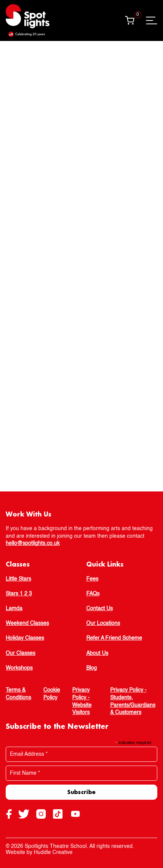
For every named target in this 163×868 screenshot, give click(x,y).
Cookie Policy (52, 694)
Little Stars (18, 579)
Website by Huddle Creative (39, 852)
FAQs (93, 594)
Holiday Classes (25, 638)
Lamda (14, 609)
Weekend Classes (27, 623)
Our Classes (21, 653)
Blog (92, 668)
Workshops (19, 668)
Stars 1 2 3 (19, 594)
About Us (97, 653)
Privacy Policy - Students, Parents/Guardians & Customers (133, 701)
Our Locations (103, 623)
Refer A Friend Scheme (114, 638)
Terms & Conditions (18, 694)
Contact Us (100, 609)
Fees (92, 579)
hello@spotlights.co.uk (33, 543)
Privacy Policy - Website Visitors (82, 701)
